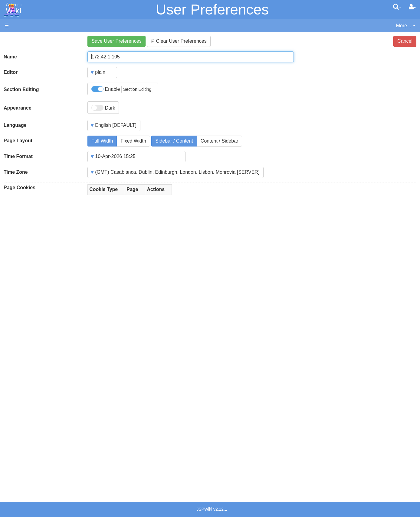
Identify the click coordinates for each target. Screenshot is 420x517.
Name (10, 57)
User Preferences (212, 10)
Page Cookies (20, 188)
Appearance (18, 108)
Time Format (18, 156)
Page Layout (18, 141)
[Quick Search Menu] (397, 7)
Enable (122, 89)
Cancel (405, 41)
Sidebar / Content (174, 141)
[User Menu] (412, 7)
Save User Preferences (116, 41)
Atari (13, 8)
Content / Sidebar (220, 141)
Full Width (102, 141)
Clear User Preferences (179, 41)
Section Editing (21, 89)
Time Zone (16, 172)
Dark (103, 108)
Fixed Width (133, 141)
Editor (11, 72)
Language (15, 125)
